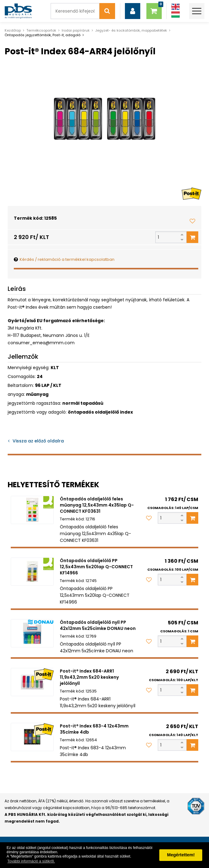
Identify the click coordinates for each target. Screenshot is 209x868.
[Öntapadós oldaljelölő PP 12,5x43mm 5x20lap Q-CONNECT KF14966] (32, 572)
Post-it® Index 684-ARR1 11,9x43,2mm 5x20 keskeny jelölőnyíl (89, 677)
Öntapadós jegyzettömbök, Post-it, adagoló (43, 35)
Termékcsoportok (41, 30)
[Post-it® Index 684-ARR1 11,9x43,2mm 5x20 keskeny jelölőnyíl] (32, 682)
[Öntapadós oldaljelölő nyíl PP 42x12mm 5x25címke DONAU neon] (32, 633)
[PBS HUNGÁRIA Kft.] (18, 11)
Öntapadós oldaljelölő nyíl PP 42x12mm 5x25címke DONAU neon (98, 625)
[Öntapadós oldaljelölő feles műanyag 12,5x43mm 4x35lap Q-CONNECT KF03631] (32, 510)
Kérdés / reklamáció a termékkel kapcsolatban (67, 259)
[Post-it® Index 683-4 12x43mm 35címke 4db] (32, 737)
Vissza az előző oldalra (38, 441)
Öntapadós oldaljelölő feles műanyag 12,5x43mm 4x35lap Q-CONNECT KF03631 (97, 505)
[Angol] (176, 7)
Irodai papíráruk (76, 30)
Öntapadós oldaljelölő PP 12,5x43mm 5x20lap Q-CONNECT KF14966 (96, 567)
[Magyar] (176, 15)
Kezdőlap (13, 30)
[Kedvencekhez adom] (192, 221)
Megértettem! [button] (181, 855)
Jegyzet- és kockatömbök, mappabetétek (131, 30)
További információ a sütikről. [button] (31, 861)
